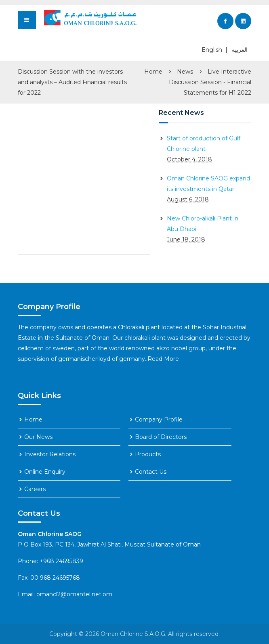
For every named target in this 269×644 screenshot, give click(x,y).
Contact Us (151, 472)
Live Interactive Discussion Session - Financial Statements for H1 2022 (210, 82)
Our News (38, 437)
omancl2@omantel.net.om (74, 594)
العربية (240, 50)
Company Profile (159, 419)
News (185, 72)
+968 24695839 (61, 561)
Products (148, 454)
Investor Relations (50, 454)
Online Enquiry (45, 472)
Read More (163, 359)
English (212, 50)
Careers (35, 489)
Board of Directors (161, 437)
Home (153, 72)
